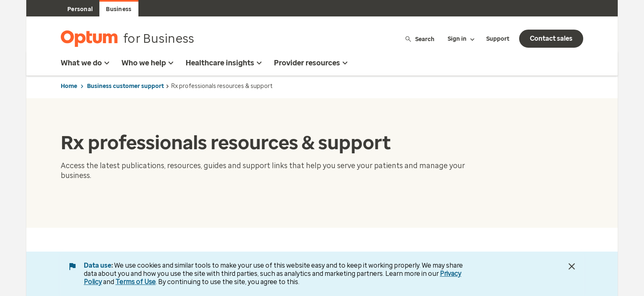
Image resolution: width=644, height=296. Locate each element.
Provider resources (312, 63)
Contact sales (551, 38)
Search (420, 39)
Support (498, 39)
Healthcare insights (225, 63)
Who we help (149, 63)
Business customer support (125, 86)
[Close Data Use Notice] (572, 266)
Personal (80, 9)
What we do (86, 63)
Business (119, 9)
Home (69, 86)
